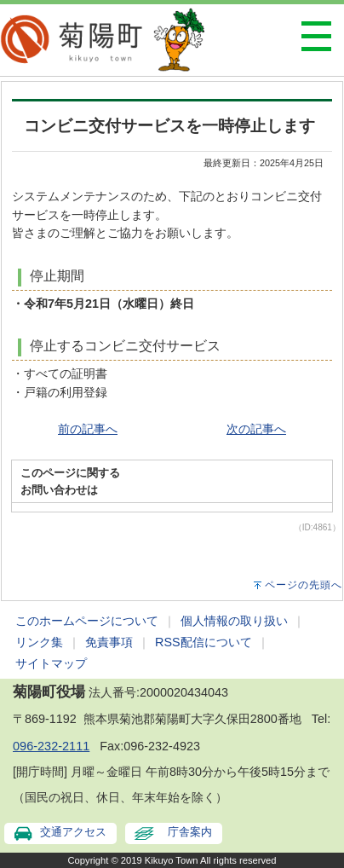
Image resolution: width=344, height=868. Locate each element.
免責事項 (109, 642)
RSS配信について (204, 642)
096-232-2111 (51, 746)
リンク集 (39, 642)
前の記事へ (88, 429)
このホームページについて (87, 621)
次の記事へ (256, 429)
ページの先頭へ (304, 585)
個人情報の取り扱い (234, 621)
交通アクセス (73, 832)
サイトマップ (51, 663)
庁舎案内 (190, 832)
